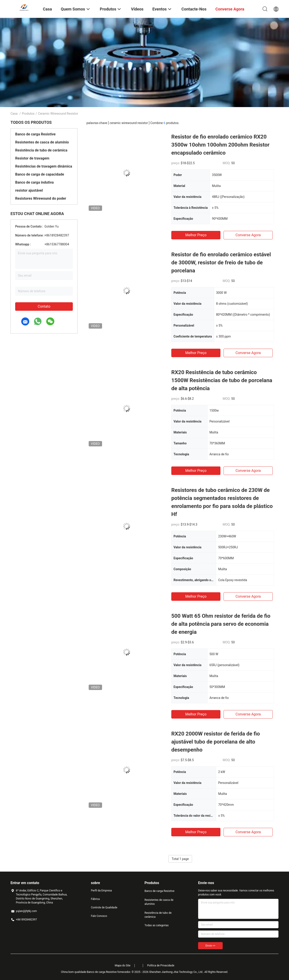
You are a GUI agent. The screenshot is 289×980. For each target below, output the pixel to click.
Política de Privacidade (161, 965)
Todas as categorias (157, 925)
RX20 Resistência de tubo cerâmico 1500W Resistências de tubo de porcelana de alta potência (222, 380)
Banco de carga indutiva (34, 182)
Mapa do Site (123, 965)
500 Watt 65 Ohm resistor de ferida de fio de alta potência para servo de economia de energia (221, 624)
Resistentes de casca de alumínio (42, 142)
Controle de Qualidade (104, 907)
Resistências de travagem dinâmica (44, 166)
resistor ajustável (29, 190)
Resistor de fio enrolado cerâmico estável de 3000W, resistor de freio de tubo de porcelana (221, 263)
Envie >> (210, 946)
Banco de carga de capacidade (40, 174)
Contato (44, 306)
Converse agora (248, 235)
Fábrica (95, 899)
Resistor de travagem (32, 158)
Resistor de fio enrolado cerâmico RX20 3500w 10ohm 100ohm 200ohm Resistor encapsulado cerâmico (220, 145)
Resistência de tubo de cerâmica (41, 150)
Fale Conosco (99, 916)
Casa (14, 114)
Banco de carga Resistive (35, 134)
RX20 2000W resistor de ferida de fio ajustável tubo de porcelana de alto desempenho (216, 742)
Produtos (28, 114)
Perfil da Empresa (101, 891)
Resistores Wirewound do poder (41, 198)
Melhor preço (196, 235)
